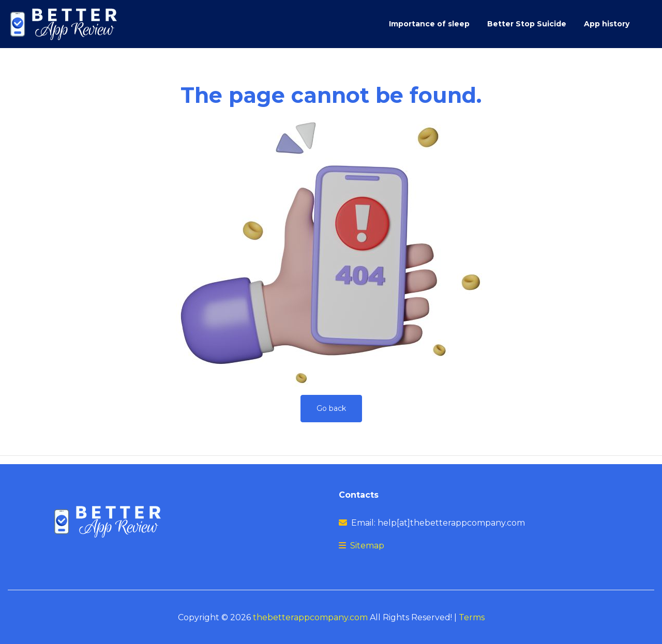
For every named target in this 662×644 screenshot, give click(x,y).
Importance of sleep (429, 24)
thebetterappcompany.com (310, 617)
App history (607, 24)
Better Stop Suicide (527, 24)
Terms (472, 617)
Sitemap (367, 546)
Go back (331, 408)
